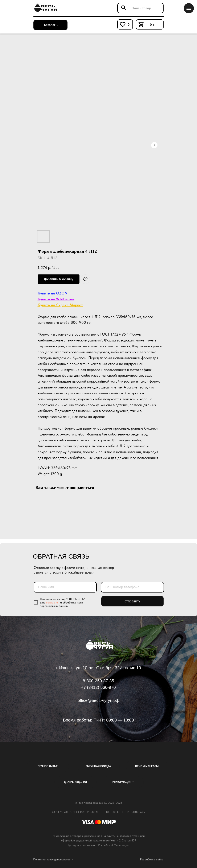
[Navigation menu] (189, 8)
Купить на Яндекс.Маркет (60, 305)
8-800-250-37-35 (98, 681)
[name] (65, 587)
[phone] (132, 587)
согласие (52, 602)
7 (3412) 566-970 (100, 687)
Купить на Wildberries (56, 299)
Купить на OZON (53, 293)
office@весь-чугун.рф (98, 700)
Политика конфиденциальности (53, 859)
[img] (45, 8)
